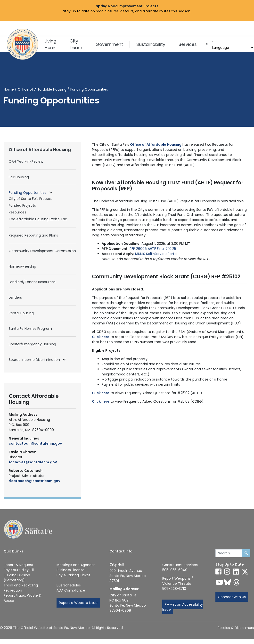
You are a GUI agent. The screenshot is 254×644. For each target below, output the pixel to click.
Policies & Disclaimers (236, 628)
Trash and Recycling (21, 585)
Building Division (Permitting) (17, 578)
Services (188, 44)
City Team (76, 44)
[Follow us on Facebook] (218, 572)
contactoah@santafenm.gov (35, 443)
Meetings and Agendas (76, 565)
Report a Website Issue (78, 603)
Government (109, 44)
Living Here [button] (50, 44)
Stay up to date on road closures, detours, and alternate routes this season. (127, 11)
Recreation (13, 590)
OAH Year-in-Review (26, 161)
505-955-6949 (175, 570)
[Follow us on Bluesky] (228, 582)
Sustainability (151, 44)
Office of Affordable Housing (42, 89)
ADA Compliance (71, 590)
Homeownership (22, 266)
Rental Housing (21, 313)
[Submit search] (246, 553)
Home (9, 89)
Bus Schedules (69, 585)
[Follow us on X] (245, 572)
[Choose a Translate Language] (232, 48)
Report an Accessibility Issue (183, 607)
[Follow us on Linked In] (236, 572)
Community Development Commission (42, 251)
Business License (70, 570)
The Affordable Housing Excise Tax (38, 219)
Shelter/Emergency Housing (32, 344)
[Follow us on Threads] (236, 582)
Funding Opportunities (28, 193)
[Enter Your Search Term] (229, 553)
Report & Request (18, 565)
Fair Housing (19, 177)
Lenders (15, 297)
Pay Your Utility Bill (19, 570)
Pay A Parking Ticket (73, 575)
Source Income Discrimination (35, 360)
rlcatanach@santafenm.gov (34, 481)
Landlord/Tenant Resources (32, 282)
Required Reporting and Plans (33, 235)
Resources (17, 212)
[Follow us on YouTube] (219, 582)
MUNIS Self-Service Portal (156, 254)
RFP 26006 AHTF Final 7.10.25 (153, 249)
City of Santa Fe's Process (31, 199)
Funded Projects (22, 205)
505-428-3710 (174, 589)
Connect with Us (232, 597)
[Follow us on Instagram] (227, 572)
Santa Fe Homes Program (30, 329)
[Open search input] (207, 44)
